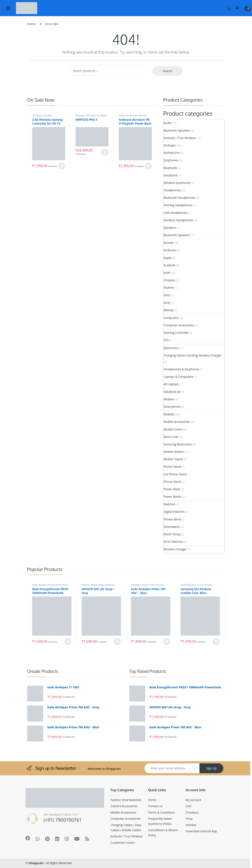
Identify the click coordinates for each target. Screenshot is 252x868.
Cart (189, 806)
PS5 (166, 340)
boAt (167, 273)
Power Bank (172, 489)
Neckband (170, 175)
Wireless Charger (175, 549)
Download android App (201, 831)
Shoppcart (36, 863)
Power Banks (172, 497)
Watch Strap (172, 534)
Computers (171, 318)
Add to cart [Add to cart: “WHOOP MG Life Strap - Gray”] (117, 642)
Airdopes (80, 115)
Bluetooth (170, 168)
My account (194, 800)
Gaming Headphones (178, 205)
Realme (169, 288)
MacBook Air (172, 392)
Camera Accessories (124, 806)
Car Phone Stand (175, 474)
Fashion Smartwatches (126, 800)
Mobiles (169, 399)
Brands (134, 115)
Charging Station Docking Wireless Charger (192, 355)
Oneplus (169, 280)
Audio (167, 123)
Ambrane (124, 115)
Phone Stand (172, 467)
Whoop (168, 310)
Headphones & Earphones (181, 369)
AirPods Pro (93, 115)
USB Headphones (175, 213)
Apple (103, 115)
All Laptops (171, 384)
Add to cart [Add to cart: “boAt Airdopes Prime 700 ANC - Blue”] (167, 642)
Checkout (192, 812)
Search (229, 8)
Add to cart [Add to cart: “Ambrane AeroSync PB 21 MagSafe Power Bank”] (148, 166)
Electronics (171, 348)
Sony (167, 295)
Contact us (155, 806)
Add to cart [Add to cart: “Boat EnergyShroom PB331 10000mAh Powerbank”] (68, 642)
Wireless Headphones (178, 220)
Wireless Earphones (177, 183)
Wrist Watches (173, 542)
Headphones (172, 190)
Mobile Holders (174, 452)
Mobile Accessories (176, 422)
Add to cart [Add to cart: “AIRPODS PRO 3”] (105, 152)
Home (31, 24)
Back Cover (171, 437)
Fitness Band (172, 519)
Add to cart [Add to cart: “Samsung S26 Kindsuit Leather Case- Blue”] (216, 642)
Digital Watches (174, 512)
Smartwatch (172, 527)
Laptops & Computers (178, 377)
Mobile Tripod (173, 459)
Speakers (170, 228)
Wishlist (191, 825)
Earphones (171, 160)
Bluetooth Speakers (177, 130)
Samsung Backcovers (178, 444)
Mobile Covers (173, 429)
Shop (189, 819)
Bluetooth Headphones (179, 198)
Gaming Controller (42, 115)
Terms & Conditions (161, 812)
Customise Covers (123, 843)
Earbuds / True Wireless (180, 138)
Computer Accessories (179, 325)
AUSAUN (169, 265)
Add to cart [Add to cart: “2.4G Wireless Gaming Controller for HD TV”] (62, 166)
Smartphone (172, 407)
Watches (169, 504)
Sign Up (211, 768)
